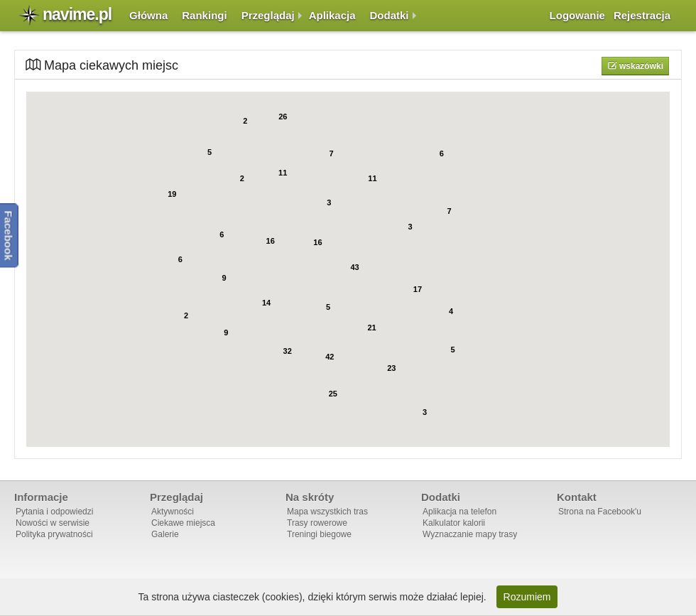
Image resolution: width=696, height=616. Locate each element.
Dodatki (390, 15)
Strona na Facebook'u (600, 512)
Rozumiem (527, 597)
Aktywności (173, 512)
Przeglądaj (268, 15)
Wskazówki (640, 66)
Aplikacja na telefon (460, 512)
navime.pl (77, 14)
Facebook (9, 235)
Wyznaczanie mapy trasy (470, 534)
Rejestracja (642, 15)
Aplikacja (332, 15)
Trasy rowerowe (317, 523)
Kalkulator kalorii (454, 523)
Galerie (165, 534)
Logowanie (577, 15)
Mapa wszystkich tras (327, 512)
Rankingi (204, 15)
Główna (148, 15)
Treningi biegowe (319, 534)
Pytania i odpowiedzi (54, 512)
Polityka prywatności (54, 534)
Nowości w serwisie (53, 523)
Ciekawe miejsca (183, 523)
